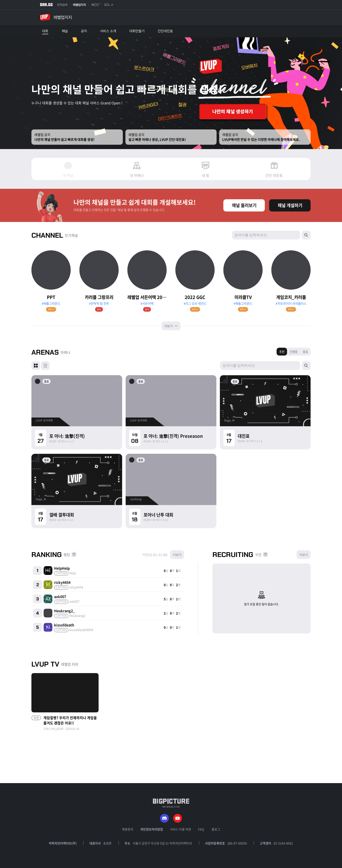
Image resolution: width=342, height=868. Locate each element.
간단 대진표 (274, 175)
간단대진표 (165, 31)
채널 (65, 31)
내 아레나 (137, 175)
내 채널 (68, 175)
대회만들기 (137, 31)
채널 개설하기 (290, 205)
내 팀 (205, 175)
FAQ (201, 829)
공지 (84, 31)
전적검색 (62, 5)
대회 (45, 31)
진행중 (294, 352)
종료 (305, 352)
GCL (109, 5)
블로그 (216, 829)
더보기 (171, 326)
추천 (282, 352)
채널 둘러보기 (244, 205)
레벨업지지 (79, 5)
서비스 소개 (108, 31)
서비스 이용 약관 (180, 829)
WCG (95, 5)
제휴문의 (128, 829)
